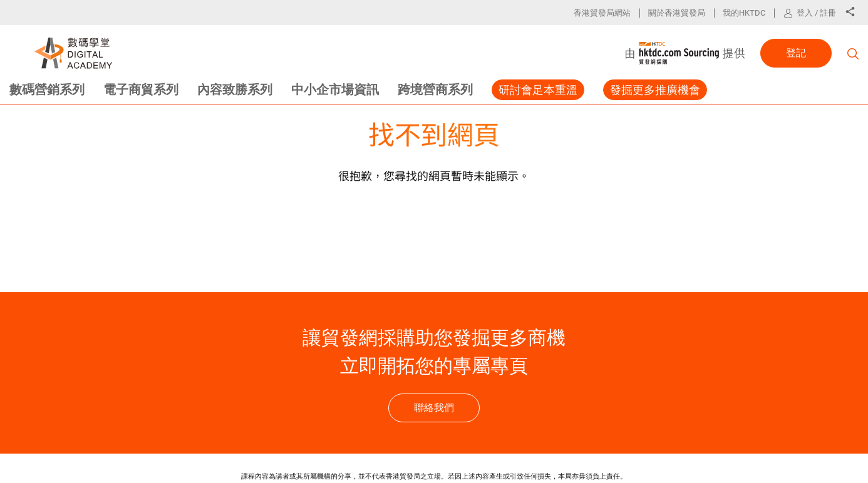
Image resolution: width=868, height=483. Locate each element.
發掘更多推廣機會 (655, 90)
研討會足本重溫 (538, 90)
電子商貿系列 (141, 89)
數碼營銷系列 (47, 89)
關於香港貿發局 (677, 13)
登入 (805, 13)
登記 (796, 53)
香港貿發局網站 (602, 13)
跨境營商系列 (435, 89)
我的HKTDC (744, 13)
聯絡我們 (434, 408)
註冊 (828, 13)
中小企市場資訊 (335, 89)
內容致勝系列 (235, 89)
